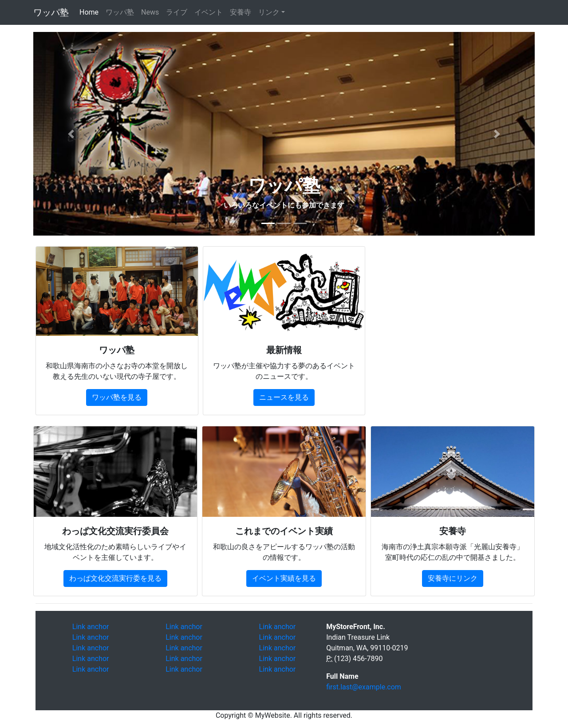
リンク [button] (269, 12)
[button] (71, 134)
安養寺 (241, 12)
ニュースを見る (284, 397)
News (150, 12)
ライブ (177, 12)
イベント (209, 12)
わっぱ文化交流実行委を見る (115, 578)
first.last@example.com (364, 687)
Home (91, 12)
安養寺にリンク (453, 578)
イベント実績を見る (284, 578)
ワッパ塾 (51, 12)
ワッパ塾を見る (117, 397)
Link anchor (91, 627)
